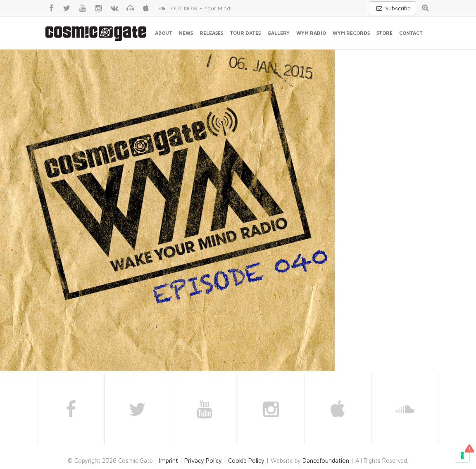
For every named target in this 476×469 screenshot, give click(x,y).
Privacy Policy (203, 461)
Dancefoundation (326, 461)
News (186, 33)
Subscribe (393, 8)
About (164, 33)
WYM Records (351, 33)
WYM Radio (311, 33)
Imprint (169, 461)
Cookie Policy (246, 461)
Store (384, 33)
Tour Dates (245, 33)
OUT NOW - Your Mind (201, 8)
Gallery (278, 33)
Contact (411, 33)
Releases (211, 33)
